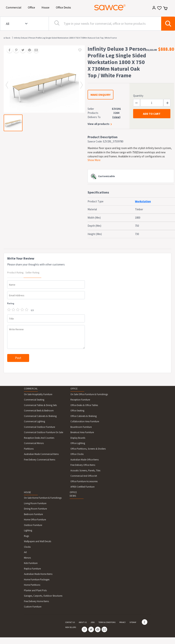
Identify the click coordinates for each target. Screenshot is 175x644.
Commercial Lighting (34, 421)
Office (32, 7)
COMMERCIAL (31, 389)
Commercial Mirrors (34, 443)
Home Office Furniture (35, 520)
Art (25, 552)
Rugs (26, 536)
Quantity (138, 96)
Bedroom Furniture (33, 514)
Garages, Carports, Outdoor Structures (43, 596)
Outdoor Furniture (33, 525)
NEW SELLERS (71, 627)
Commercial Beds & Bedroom (39, 411)
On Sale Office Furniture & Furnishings (89, 394)
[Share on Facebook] (8, 50)
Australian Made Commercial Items (41, 454)
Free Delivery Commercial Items (40, 460)
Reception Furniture (80, 400)
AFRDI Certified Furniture (82, 487)
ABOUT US (83, 622)
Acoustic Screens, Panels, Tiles (85, 471)
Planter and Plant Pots (35, 590)
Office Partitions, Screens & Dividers (88, 449)
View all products (98, 124)
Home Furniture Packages (37, 580)
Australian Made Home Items (38, 574)
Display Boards (78, 438)
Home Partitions (32, 585)
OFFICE (74, 389)
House (46, 7)
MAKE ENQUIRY (101, 95)
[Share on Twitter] (22, 50)
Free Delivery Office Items (83, 465)
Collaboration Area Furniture (85, 421)
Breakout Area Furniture (82, 432)
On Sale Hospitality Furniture (38, 394)
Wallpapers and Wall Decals (38, 541)
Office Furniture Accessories (84, 481)
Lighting (28, 530)
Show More (94, 160)
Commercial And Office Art (84, 476)
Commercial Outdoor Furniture (39, 427)
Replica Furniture (32, 569)
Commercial (14, 7)
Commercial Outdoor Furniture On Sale (44, 432)
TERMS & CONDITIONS (107, 622)
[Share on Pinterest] (15, 50)
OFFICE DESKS (73, 494)
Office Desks (64, 7)
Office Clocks (77, 454)
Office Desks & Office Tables (84, 405)
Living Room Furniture (35, 503)
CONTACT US (70, 622)
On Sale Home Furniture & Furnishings (43, 498)
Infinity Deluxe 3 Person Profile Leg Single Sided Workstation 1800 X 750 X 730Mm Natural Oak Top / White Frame (65, 38)
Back (8, 38)
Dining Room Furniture (35, 509)
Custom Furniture (33, 607)
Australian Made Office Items (85, 460)
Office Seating (77, 411)
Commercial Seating (34, 400)
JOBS (93, 622)
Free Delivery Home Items (36, 601)
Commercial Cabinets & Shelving (40, 416)
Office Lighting (78, 443)
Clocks (27, 547)
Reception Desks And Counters (39, 438)
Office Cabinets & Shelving (84, 416)
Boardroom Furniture (81, 427)
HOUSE (27, 492)
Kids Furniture (31, 563)
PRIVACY (122, 622)
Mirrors (27, 558)
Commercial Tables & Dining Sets (40, 405)
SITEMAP (133, 622)
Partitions (29, 449)
